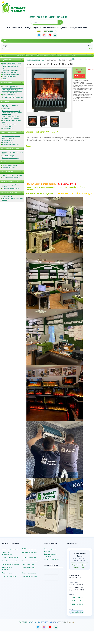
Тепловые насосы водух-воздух (12, 74)
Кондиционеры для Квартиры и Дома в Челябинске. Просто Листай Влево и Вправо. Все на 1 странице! (12, 65)
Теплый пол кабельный (9, 561)
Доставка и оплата (43, 55)
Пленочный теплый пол (29, 561)
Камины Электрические (10, 557)
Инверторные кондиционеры (11, 70)
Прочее (4, 78)
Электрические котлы (29, 572)
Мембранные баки (8, 128)
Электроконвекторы (28, 567)
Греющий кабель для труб (10, 564)
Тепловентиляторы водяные (11, 144)
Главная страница (50, 548)
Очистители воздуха (8, 155)
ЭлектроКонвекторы (8, 138)
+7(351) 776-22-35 (38, 17)
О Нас (52, 55)
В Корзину (79, 75)
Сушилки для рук (7, 196)
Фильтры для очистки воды (10, 157)
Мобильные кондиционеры (10, 72)
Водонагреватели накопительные (12, 175)
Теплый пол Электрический (10, 118)
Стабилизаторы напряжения (11, 188)
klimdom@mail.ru (77, 612)
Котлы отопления (7, 126)
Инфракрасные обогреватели (11, 135)
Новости (74, 55)
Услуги (33, 55)
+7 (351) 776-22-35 (76, 604)
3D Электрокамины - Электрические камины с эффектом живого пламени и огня (12, 96)
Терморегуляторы (28, 564)
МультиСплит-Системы (29, 552)
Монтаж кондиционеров (10, 548)
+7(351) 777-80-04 (57, 17)
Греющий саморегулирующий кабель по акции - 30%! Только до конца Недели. (12, 112)
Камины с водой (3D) (29, 557)
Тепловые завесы (7, 142)
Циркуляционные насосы (10, 165)
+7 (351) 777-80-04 (76, 597)
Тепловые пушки (7, 140)
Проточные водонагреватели (11, 177)
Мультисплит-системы (9, 76)
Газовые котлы (7, 108)
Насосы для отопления (29, 576)
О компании (48, 556)
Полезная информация (63, 55)
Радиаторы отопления (9, 124)
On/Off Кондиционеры (29, 548)
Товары (27, 55)
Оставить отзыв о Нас (51, 559)
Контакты (20, 55)
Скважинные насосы (8, 167)
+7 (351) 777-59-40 (76, 600)
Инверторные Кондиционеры (7, 553)
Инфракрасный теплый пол (10, 116)
